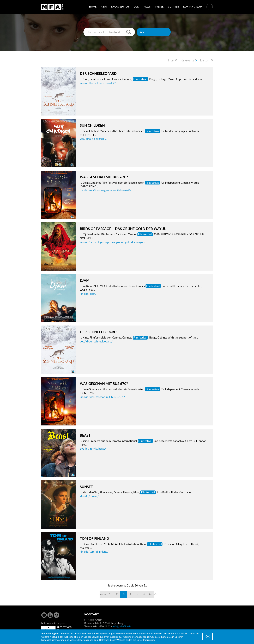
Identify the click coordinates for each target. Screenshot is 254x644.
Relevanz (187, 60)
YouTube (50, 615)
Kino (104, 7)
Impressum (149, 640)
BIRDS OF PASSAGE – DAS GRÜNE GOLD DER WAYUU (123, 229)
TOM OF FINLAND (94, 538)
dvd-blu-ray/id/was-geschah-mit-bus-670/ (105, 190)
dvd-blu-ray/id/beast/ (93, 449)
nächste (151, 594)
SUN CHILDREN (92, 125)
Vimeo (56, 615)
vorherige (103, 594)
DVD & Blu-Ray (120, 7)
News (147, 7)
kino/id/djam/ (88, 294)
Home (93, 7)
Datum (205, 60)
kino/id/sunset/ (89, 496)
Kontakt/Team (193, 7)
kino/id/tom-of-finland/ (94, 552)
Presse (159, 7)
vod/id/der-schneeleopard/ (96, 341)
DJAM (85, 280)
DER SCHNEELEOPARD (98, 73)
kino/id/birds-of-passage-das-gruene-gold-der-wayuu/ (113, 242)
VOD (136, 7)
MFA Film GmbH (52, 7)
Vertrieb (173, 7)
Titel (171, 60)
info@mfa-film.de (122, 626)
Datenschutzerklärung (53, 640)
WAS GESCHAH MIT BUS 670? (104, 177)
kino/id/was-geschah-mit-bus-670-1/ (102, 397)
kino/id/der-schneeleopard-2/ (98, 83)
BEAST (85, 435)
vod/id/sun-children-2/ (94, 139)
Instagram (44, 615)
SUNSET (86, 487)
